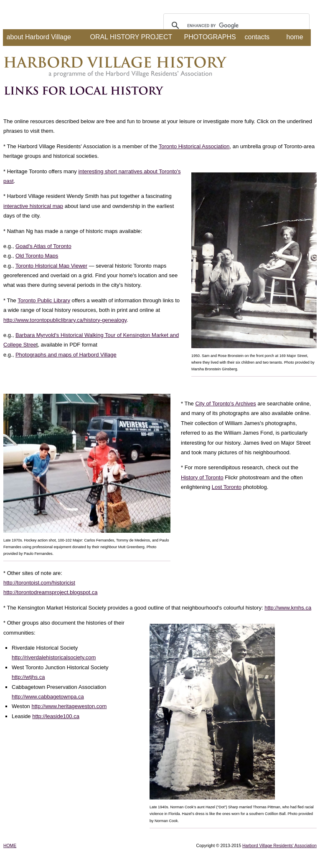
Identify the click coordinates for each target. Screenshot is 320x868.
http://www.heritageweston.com (69, 706)
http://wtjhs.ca (28, 677)
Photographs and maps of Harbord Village (66, 355)
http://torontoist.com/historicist (39, 583)
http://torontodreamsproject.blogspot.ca (50, 592)
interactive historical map (33, 206)
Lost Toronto (227, 487)
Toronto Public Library (44, 300)
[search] (235, 25)
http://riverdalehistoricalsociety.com (54, 657)
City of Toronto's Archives (225, 404)
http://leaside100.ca (56, 716)
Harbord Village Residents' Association (279, 846)
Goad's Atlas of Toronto (43, 246)
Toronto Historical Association (194, 146)
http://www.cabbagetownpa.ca (48, 697)
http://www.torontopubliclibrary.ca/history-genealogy (65, 320)
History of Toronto (202, 477)
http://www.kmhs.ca (288, 608)
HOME (10, 846)
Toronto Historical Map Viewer (51, 266)
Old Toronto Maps (37, 256)
